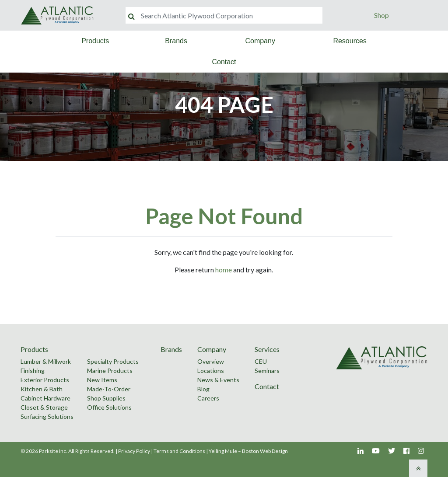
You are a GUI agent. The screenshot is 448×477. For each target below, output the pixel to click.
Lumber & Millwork (46, 361)
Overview (211, 361)
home (224, 270)
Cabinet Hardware (45, 398)
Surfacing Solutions (47, 416)
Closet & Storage (44, 407)
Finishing (33, 371)
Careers (208, 398)
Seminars (267, 371)
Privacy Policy (134, 451)
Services (267, 349)
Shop (381, 15)
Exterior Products (45, 380)
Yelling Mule (223, 451)
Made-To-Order (109, 389)
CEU (261, 361)
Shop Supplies (106, 398)
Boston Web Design (265, 451)
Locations (211, 371)
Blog (203, 389)
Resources (350, 41)
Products (95, 41)
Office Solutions (109, 407)
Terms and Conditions (179, 451)
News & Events (218, 380)
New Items (102, 380)
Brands (176, 41)
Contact (224, 62)
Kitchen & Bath (42, 389)
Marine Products (110, 371)
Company (260, 41)
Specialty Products (113, 361)
